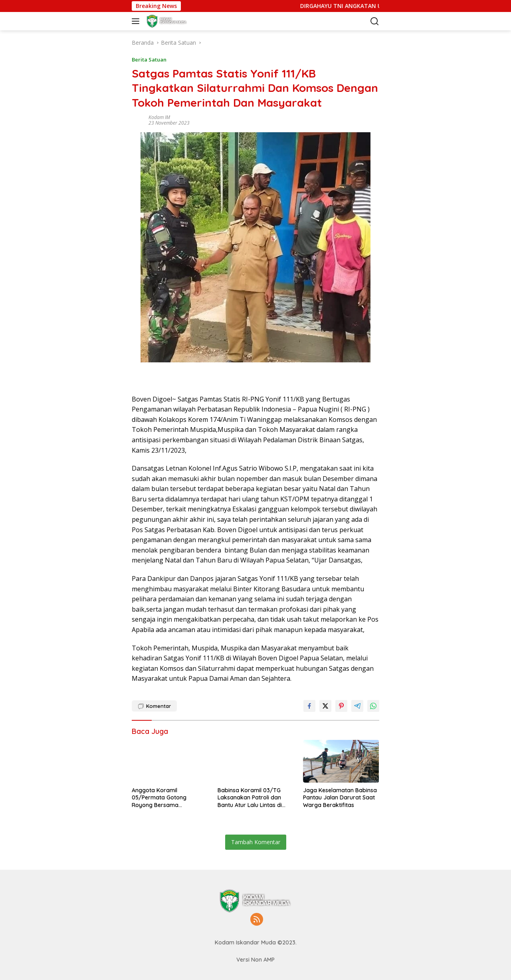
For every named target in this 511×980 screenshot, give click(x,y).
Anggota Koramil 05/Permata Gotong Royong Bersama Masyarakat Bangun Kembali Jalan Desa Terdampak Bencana (160, 798)
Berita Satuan (149, 60)
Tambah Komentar (256, 842)
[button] (137, 21)
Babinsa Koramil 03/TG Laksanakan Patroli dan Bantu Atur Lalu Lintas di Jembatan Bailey (250, 798)
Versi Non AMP (255, 960)
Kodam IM (159, 117)
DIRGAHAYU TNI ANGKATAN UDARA (374, 6)
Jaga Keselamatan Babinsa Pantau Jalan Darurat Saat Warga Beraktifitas (340, 797)
